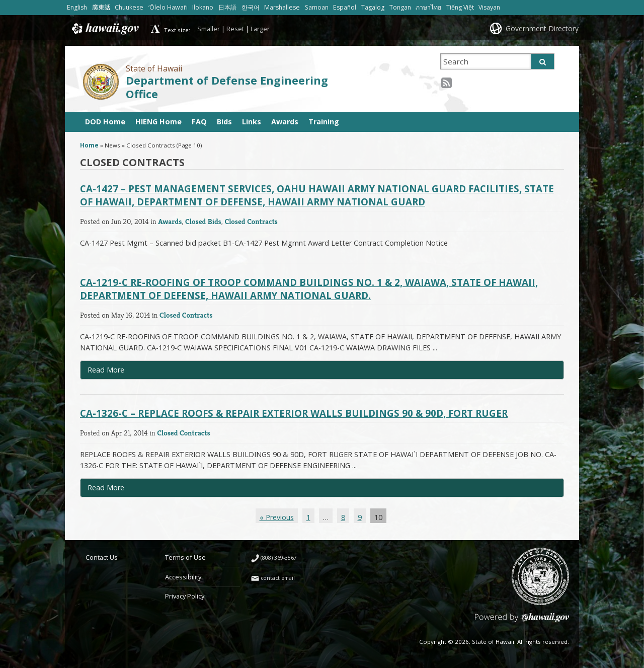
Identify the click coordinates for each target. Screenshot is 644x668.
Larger (260, 29)
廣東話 (101, 7)
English (77, 7)
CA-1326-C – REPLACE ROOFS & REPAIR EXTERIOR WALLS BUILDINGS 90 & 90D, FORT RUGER (294, 413)
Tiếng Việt (460, 7)
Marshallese (282, 7)
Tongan (400, 7)
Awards (285, 122)
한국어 (251, 7)
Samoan (317, 7)
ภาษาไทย (428, 7)
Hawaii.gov (104, 29)
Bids (224, 122)
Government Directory (542, 28)
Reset (235, 29)
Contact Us (102, 557)
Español (345, 7)
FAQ (199, 122)
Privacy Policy (185, 596)
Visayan (489, 7)
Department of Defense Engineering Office (227, 87)
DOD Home (105, 122)
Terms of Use (185, 557)
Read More (131, 372)
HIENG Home (158, 122)
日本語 (227, 7)
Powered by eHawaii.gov (522, 621)
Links (252, 122)
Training (324, 122)
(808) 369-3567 (279, 558)
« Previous (277, 517)
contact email (278, 578)
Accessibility (183, 577)
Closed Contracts (251, 221)
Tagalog (373, 7)
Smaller (209, 29)
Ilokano (203, 7)
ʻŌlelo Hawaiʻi (168, 7)
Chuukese (129, 7)
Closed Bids (203, 221)
